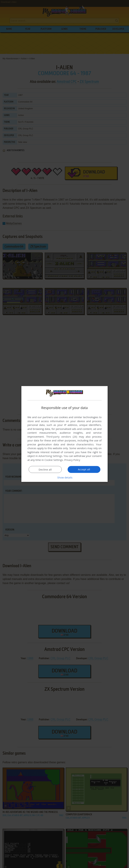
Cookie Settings (54, 460)
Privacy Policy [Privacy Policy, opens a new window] (72, 460)
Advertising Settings (50, 456)
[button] (64, 477)
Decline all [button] (45, 469)
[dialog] (64, 434)
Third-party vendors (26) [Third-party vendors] (62, 437)
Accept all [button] (84, 469)
